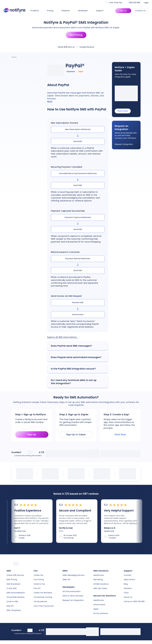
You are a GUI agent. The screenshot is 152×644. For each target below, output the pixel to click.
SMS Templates (14, 610)
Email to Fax (39, 584)
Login (146, 3)
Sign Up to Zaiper (76, 434)
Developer (84, 11)
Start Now (120, 434)
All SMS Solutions (101, 584)
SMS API (10, 606)
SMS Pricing (12, 580)
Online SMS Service (15, 575)
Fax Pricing (39, 580)
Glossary (128, 588)
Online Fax (39, 575)
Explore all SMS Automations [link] (63, 337)
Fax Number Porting (43, 597)
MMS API (66, 580)
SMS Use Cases (100, 588)
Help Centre (129, 580)
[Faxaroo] (115, 3)
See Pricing (76, 35)
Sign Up (123, 11)
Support (101, 11)
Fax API (37, 588)
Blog (126, 584)
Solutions (67, 11)
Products (36, 11)
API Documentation (72, 591)
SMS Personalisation (16, 593)
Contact (128, 575)
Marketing (98, 580)
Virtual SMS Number (16, 597)
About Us (128, 597)
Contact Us (140, 11)
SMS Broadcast (13, 584)
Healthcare (99, 575)
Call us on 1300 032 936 (134, 601)
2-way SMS (12, 588)
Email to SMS (12, 601)
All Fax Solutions (101, 613)
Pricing (52, 11)
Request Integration (124, 144)
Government (99, 605)
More (50, 101)
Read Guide (123, 111)
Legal (96, 609)
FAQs (126, 593)
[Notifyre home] (15, 11)
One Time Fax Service (44, 606)
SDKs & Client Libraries (73, 596)
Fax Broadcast (40, 601)
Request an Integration (73, 600)
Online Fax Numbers (43, 593)
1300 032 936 (135, 3)
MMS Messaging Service (73, 575)
